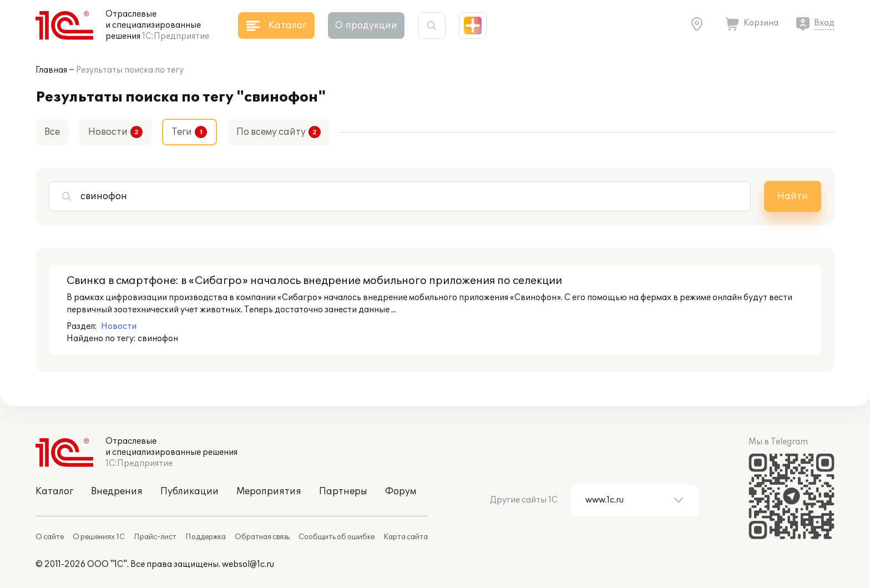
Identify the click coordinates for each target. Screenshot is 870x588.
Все (52, 132)
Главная (51, 70)
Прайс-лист (155, 537)
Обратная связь (262, 537)
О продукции (366, 26)
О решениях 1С (99, 537)
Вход (824, 23)
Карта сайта (406, 537)
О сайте (50, 537)
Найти (793, 196)
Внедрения (117, 491)
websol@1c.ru (248, 564)
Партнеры (343, 491)
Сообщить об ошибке (337, 537)
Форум (401, 491)
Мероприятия (269, 491)
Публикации (189, 491)
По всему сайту (271, 132)
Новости (108, 132)
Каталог (54, 491)
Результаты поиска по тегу (130, 70)
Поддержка (206, 537)
